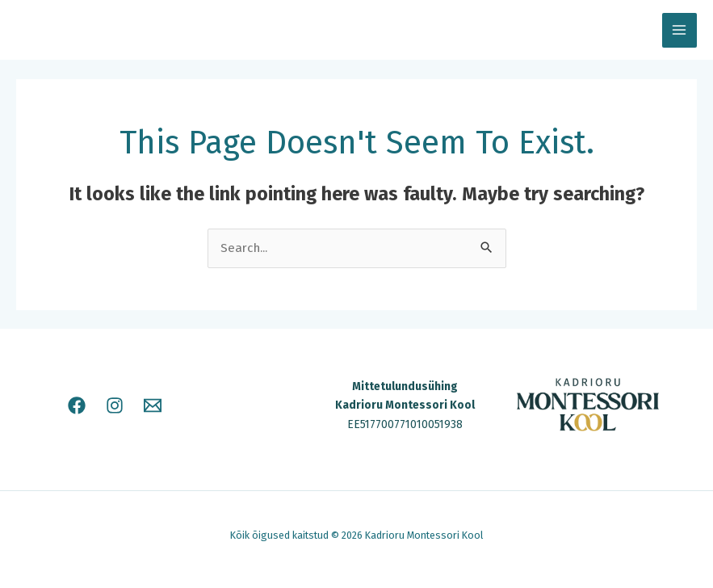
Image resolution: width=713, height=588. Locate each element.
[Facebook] (77, 405)
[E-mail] (153, 405)
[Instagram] (115, 405)
